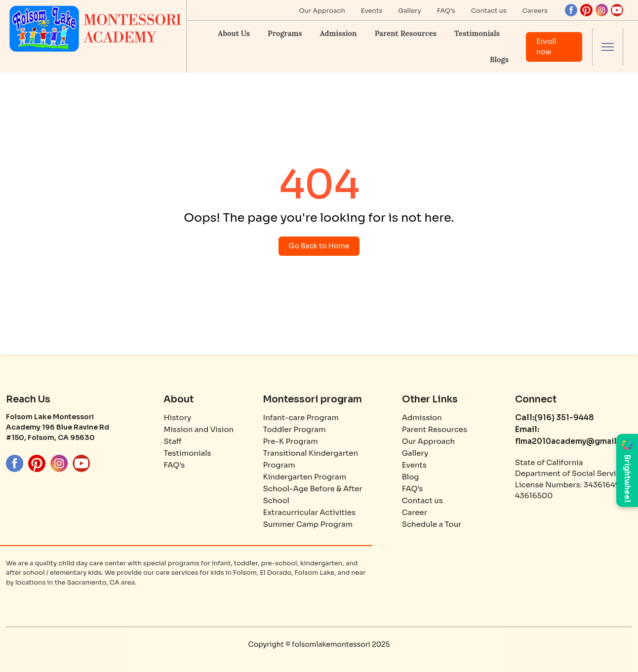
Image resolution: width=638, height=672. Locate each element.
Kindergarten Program (304, 477)
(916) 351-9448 (564, 417)
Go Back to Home (319, 246)
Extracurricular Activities (309, 512)
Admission (339, 33)
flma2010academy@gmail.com (575, 441)
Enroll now (546, 47)
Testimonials (477, 33)
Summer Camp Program (308, 524)
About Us (234, 33)
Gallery (409, 11)
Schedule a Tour (432, 524)
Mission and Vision (199, 429)
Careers (535, 11)
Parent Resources (406, 33)
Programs (285, 33)
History (177, 417)
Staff (172, 441)
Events (372, 11)
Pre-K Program (290, 441)
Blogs (499, 59)
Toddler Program (294, 429)
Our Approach (322, 11)
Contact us (489, 11)
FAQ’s (446, 11)
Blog (411, 477)
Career (415, 512)
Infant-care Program (300, 417)
